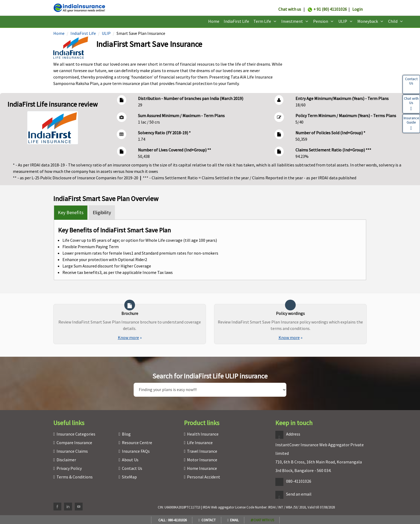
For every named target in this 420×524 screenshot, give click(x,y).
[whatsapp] (262, 520)
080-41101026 (299, 481)
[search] (210, 390)
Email (233, 520)
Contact (207, 520)
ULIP (106, 33)
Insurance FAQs (136, 451)
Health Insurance (203, 434)
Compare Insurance (74, 443)
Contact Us (132, 468)
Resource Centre (137, 443)
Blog (126, 434)
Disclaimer (66, 460)
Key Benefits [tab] (71, 212)
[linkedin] (68, 507)
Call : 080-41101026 (172, 520)
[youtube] (79, 507)
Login (357, 9)
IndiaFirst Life (236, 21)
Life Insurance (200, 443)
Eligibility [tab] (102, 212)
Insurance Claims (72, 451)
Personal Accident (204, 477)
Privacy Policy (69, 468)
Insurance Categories (76, 434)
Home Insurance (202, 468)
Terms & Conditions (75, 477)
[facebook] (57, 507)
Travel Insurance (202, 451)
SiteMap (129, 477)
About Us (130, 460)
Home (214, 21)
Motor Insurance (202, 460)
